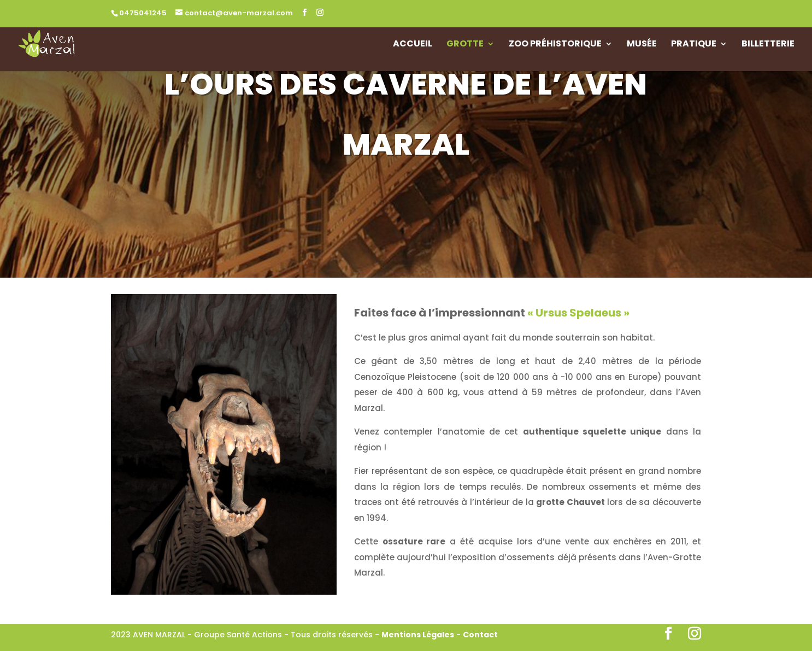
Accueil (413, 45)
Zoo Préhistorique (555, 45)
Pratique (694, 45)
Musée (642, 45)
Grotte (465, 45)
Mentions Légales (418, 635)
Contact (480, 635)
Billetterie (768, 45)
